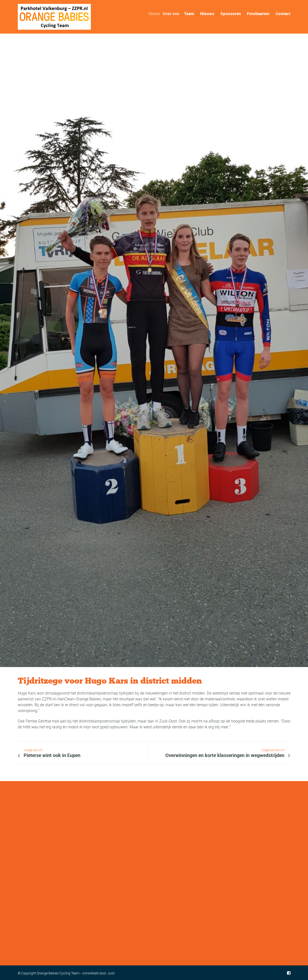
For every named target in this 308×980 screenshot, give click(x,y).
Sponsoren (231, 13)
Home (156, 13)
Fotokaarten (258, 13)
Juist (111, 973)
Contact (283, 13)
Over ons (172, 13)
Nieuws (207, 13)
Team (189, 13)
